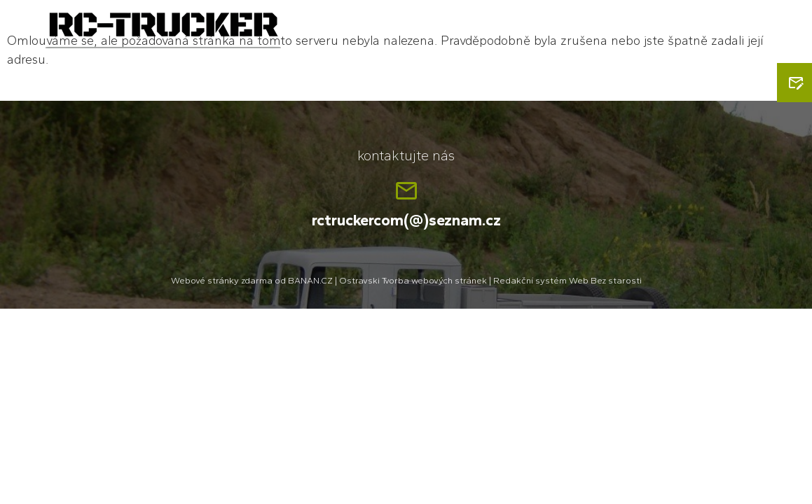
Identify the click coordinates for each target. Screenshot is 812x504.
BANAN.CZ (310, 280)
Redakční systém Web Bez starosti (567, 280)
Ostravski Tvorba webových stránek (413, 280)
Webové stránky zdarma (222, 280)
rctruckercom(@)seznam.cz (406, 220)
